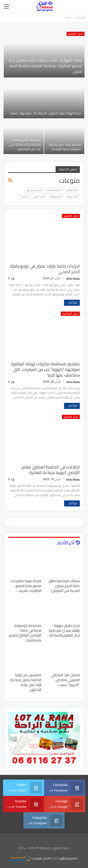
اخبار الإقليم (76, 34)
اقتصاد (25, 197)
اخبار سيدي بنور (34, 190)
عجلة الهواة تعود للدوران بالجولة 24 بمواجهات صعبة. (45, 113)
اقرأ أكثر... (72, 303)
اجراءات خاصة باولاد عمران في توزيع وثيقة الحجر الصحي (45, 269)
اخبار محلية (72, 197)
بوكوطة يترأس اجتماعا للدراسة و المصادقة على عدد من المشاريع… (25, 144)
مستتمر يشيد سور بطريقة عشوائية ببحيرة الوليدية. (65, 147)
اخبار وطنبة (56, 197)
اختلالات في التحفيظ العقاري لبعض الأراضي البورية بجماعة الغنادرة (50, 470)
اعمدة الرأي (39, 197)
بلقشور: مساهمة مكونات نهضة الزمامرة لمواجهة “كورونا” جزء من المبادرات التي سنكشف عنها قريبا (45, 369)
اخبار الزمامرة (54, 190)
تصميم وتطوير (69, 858)
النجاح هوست (30, 858)
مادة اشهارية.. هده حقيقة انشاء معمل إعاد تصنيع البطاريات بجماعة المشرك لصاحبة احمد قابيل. (45, 66)
